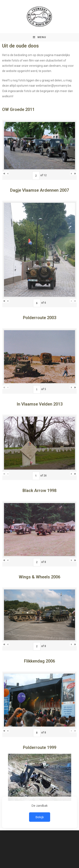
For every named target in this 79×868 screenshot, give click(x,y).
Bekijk (40, 817)
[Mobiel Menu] (39, 37)
